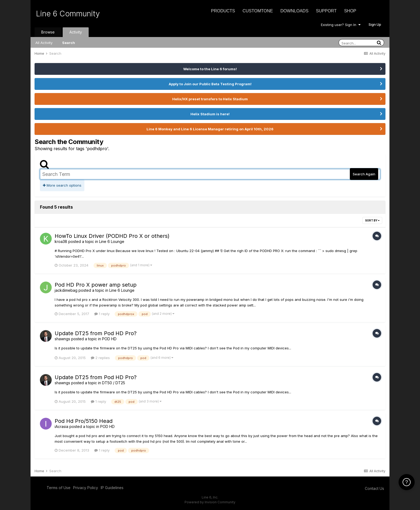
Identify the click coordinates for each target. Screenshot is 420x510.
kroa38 (61, 241)
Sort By (372, 220)
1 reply (102, 314)
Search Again (364, 174)
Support (326, 11)
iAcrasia (61, 426)
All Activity (44, 43)
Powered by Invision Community (210, 502)
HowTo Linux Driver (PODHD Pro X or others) (112, 236)
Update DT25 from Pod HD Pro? (96, 333)
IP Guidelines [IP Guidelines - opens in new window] (112, 488)
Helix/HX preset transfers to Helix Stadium (210, 99)
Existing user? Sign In (341, 25)
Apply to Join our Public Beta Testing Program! (210, 84)
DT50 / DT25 (114, 383)
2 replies (100, 358)
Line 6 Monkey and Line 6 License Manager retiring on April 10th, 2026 (210, 129)
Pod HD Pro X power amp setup (96, 285)
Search (69, 43)
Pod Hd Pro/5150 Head (84, 421)
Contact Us (374, 488)
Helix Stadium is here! (210, 114)
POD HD (109, 339)
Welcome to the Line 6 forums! (210, 69)
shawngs (62, 339)
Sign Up (375, 24)
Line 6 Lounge (112, 241)
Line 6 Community (68, 14)
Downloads (295, 11)
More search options (62, 185)
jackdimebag (66, 290)
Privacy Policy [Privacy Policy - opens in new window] (86, 488)
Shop (350, 11)
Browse (48, 32)
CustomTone (258, 11)
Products (223, 11)
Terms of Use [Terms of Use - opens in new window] (59, 488)
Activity (76, 32)
